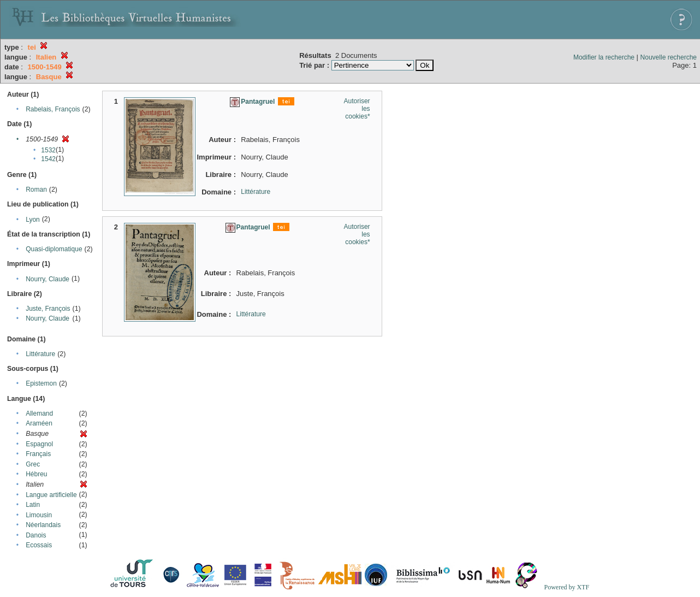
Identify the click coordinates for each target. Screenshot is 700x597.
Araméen (39, 423)
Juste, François (48, 309)
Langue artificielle (51, 495)
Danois (36, 535)
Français (38, 454)
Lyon (33, 220)
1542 (48, 159)
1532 (48, 150)
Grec (33, 464)
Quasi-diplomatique (54, 249)
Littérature (40, 354)
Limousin (39, 515)
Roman (36, 190)
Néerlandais (43, 525)
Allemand (39, 413)
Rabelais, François (53, 109)
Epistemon (41, 383)
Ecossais (39, 545)
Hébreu (36, 474)
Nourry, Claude (48, 279)
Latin (33, 505)
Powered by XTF (566, 587)
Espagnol (39, 444)
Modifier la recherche (604, 57)
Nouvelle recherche (669, 57)
